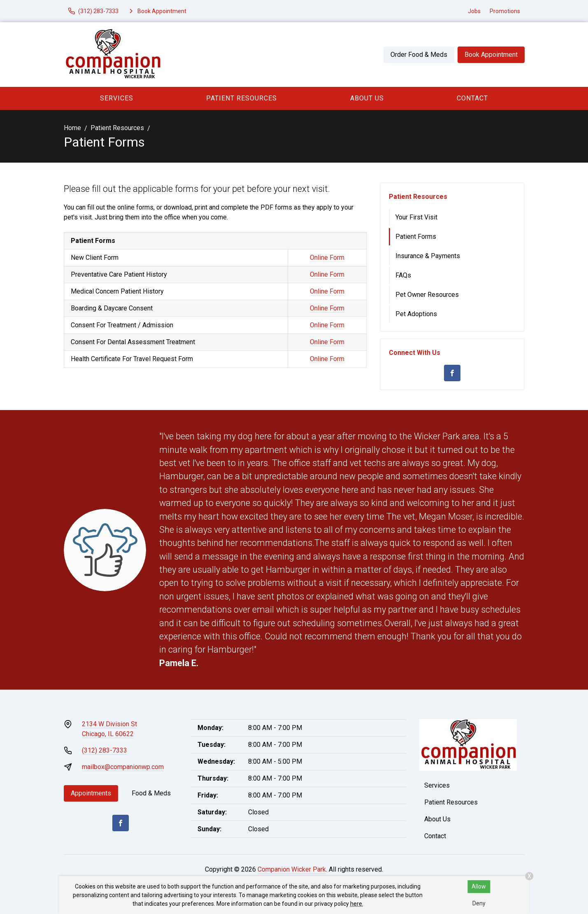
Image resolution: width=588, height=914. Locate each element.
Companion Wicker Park (292, 869)
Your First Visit (416, 217)
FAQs (403, 275)
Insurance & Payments (428, 256)
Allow (479, 886)
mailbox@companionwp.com (123, 767)
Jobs (474, 11)
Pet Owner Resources (427, 295)
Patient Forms (416, 237)
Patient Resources (242, 98)
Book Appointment (491, 55)
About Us (367, 98)
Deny (479, 903)
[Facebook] (452, 373)
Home (72, 128)
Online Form (327, 258)
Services (117, 98)
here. (357, 904)
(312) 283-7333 (105, 750)
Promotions (505, 11)
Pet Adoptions (416, 314)
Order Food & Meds (419, 55)
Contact (472, 98)
